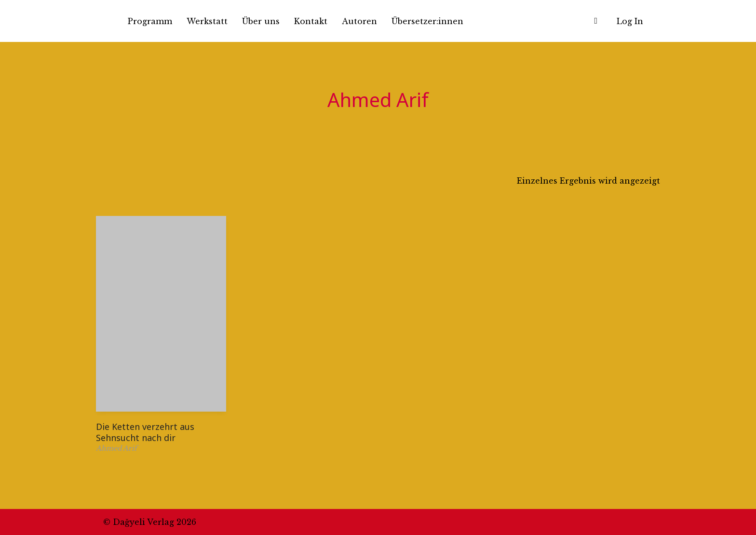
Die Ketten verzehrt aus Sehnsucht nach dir (145, 432)
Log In (630, 21)
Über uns (261, 21)
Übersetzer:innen (427, 21)
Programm (150, 21)
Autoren (359, 21)
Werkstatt (207, 21)
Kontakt (311, 21)
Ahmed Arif (116, 448)
